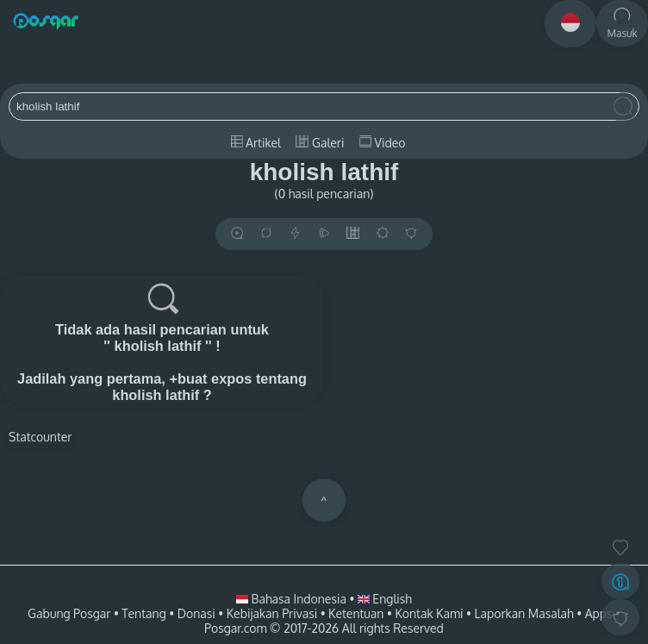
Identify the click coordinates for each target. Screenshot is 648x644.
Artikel (256, 143)
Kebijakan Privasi (272, 613)
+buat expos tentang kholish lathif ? (209, 387)
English (385, 599)
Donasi (196, 613)
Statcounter (40, 437)
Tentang (143, 613)
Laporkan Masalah (524, 613)
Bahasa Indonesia (293, 599)
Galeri (320, 143)
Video (382, 143)
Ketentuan (356, 613)
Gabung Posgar (69, 613)
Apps (599, 613)
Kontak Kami (429, 613)
